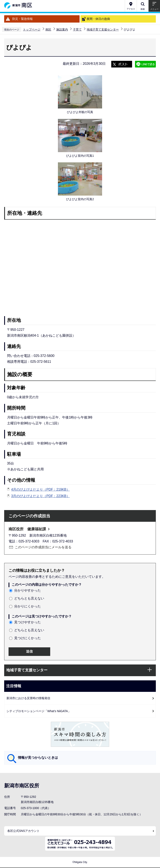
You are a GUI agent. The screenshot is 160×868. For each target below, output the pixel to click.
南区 (48, 29)
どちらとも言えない (29, 598)
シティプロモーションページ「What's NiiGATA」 (39, 711)
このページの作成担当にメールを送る (43, 547)
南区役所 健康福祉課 (27, 529)
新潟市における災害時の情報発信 (28, 698)
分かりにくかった (27, 606)
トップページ (32, 29)
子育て (77, 29)
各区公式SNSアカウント (23, 831)
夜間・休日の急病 (98, 19)
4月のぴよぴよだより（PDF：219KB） (41, 489)
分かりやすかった (27, 590)
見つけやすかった (27, 622)
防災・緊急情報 (22, 19)
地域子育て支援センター (103, 29)
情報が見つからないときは (38, 758)
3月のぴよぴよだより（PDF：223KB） (41, 496)
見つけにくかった (27, 638)
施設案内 (62, 29)
